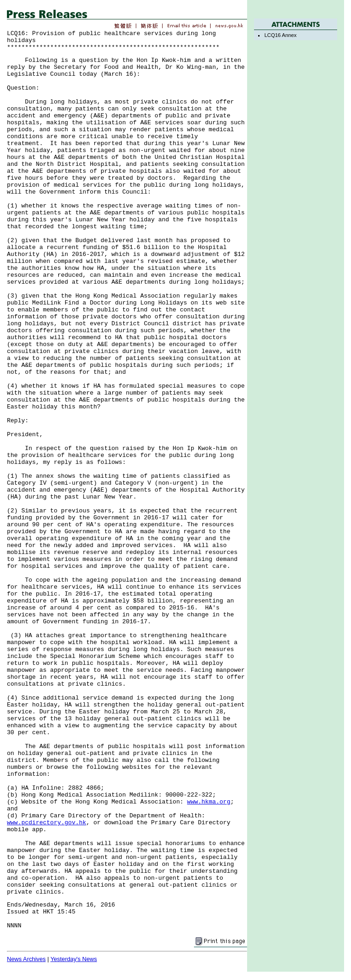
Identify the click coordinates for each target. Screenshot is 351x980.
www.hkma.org (209, 802)
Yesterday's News (74, 959)
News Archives (26, 959)
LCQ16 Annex (280, 35)
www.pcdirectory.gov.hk (47, 823)
